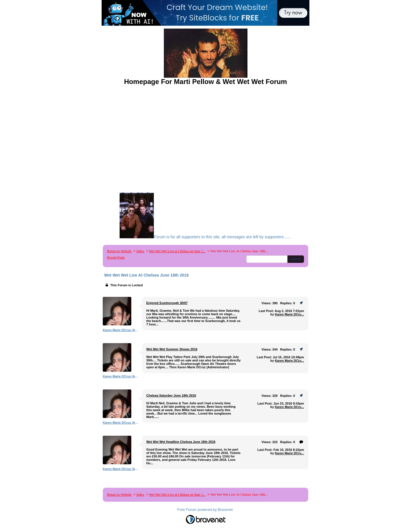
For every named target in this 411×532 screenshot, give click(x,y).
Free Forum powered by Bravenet (205, 510)
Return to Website (119, 251)
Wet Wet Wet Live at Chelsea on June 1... (177, 251)
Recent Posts (116, 257)
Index (140, 251)
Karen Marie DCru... (289, 314)
